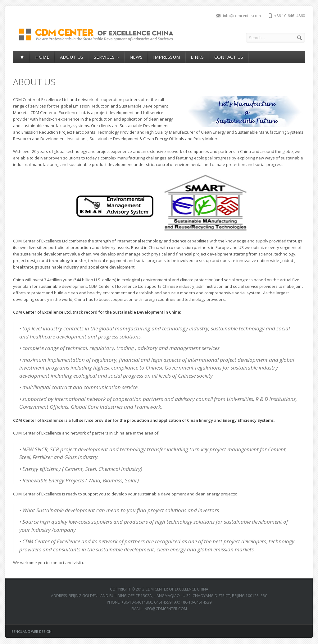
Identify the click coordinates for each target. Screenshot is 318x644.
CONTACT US (229, 57)
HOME (42, 57)
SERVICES (106, 57)
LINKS (197, 57)
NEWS (136, 57)
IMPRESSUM (167, 57)
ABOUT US (72, 57)
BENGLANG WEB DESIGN (32, 631)
